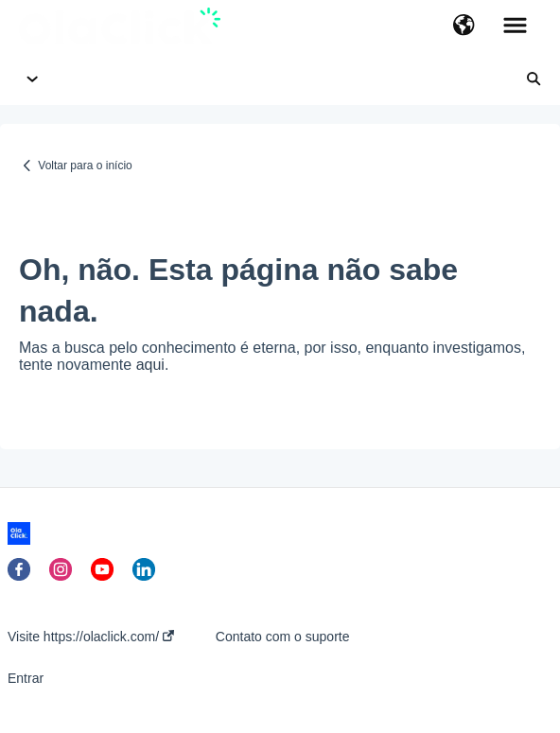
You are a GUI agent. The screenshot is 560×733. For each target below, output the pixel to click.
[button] (464, 26)
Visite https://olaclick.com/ (91, 637)
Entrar (26, 678)
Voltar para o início (85, 166)
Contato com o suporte (283, 637)
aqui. (153, 365)
